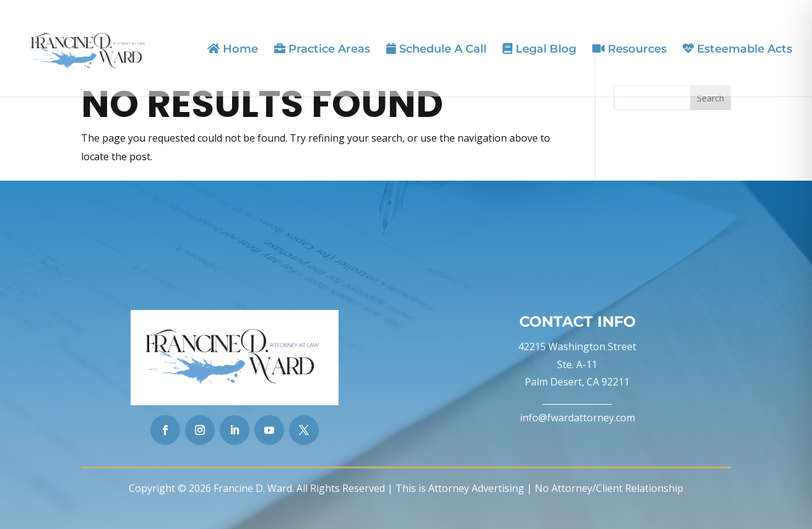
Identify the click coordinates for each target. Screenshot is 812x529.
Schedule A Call (436, 49)
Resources (629, 49)
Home (233, 49)
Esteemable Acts (737, 49)
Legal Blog (539, 49)
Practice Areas (322, 49)
